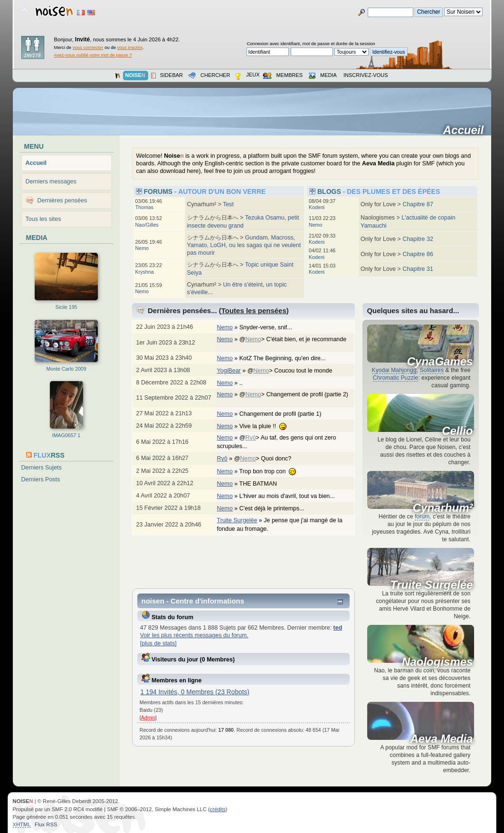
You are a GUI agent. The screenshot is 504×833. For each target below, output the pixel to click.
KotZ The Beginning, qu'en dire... (287, 358)
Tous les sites (43, 219)
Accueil (467, 130)
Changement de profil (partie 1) (285, 414)
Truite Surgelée (237, 520)
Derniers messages (51, 182)
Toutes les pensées (254, 311)
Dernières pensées (62, 201)
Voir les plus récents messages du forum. (194, 635)
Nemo (142, 248)
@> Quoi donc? (268, 459)
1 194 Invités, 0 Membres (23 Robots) (195, 692)
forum (422, 517)
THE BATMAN (263, 484)
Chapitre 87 (418, 204)
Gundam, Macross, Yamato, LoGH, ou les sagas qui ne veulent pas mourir (244, 245)
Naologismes (437, 662)
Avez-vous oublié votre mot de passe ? (93, 55)
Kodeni (317, 207)
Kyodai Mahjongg (394, 370)
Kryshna (145, 272)
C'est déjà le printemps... (277, 508)
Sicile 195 (67, 307)
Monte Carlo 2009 (66, 369)
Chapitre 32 (418, 239)
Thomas (145, 207)
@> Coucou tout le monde (295, 371)
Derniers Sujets (42, 468)
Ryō (250, 438)
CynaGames (440, 362)
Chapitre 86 (418, 254)
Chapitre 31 (418, 269)
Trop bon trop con (273, 471)
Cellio (457, 431)
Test (228, 204)
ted (338, 628)
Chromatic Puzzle (396, 378)
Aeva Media (441, 739)
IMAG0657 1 (66, 435)
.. (246, 383)
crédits (218, 809)
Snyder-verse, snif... (271, 327)
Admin (148, 718)
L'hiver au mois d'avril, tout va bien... (292, 496)
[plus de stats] (158, 643)
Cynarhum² (443, 508)
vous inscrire (130, 47)
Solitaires (432, 370)
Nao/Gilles (147, 225)
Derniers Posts (41, 479)
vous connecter (88, 47)
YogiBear (229, 371)
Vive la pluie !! (268, 426)
